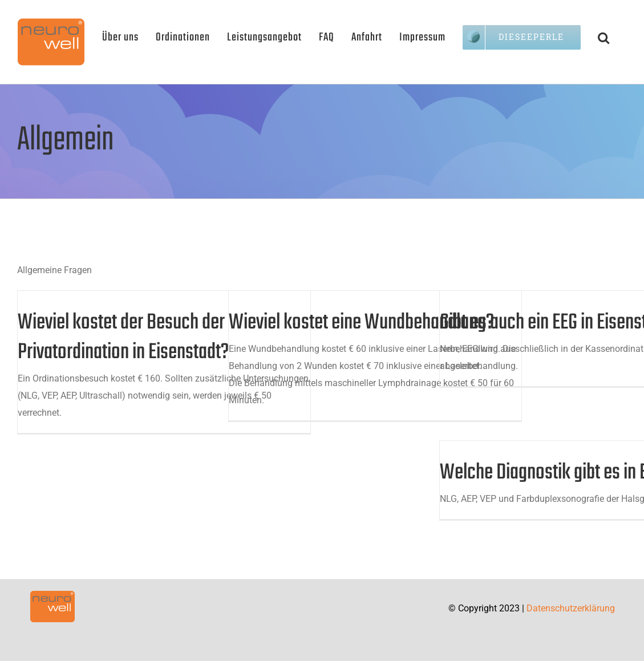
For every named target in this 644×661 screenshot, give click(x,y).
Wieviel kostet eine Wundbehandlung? (361, 323)
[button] (604, 37)
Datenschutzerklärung (571, 608)
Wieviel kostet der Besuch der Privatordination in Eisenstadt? (123, 338)
